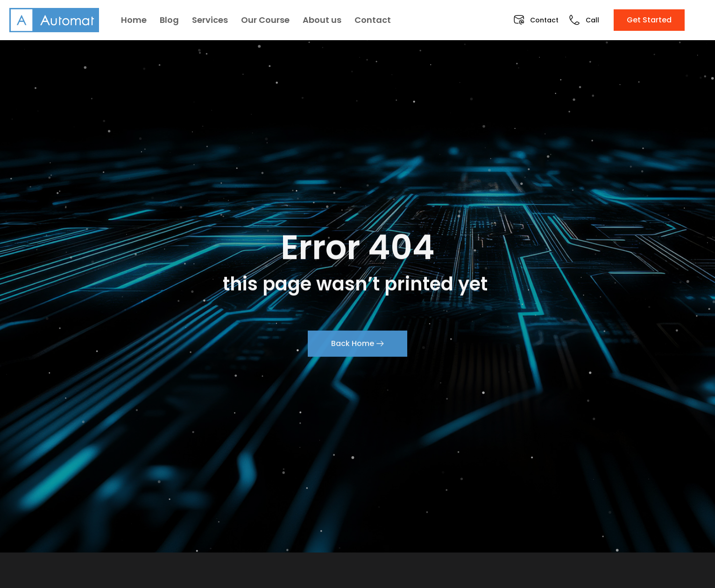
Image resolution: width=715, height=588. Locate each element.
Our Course (265, 20)
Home (134, 20)
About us (322, 20)
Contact (373, 20)
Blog (169, 20)
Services (210, 20)
